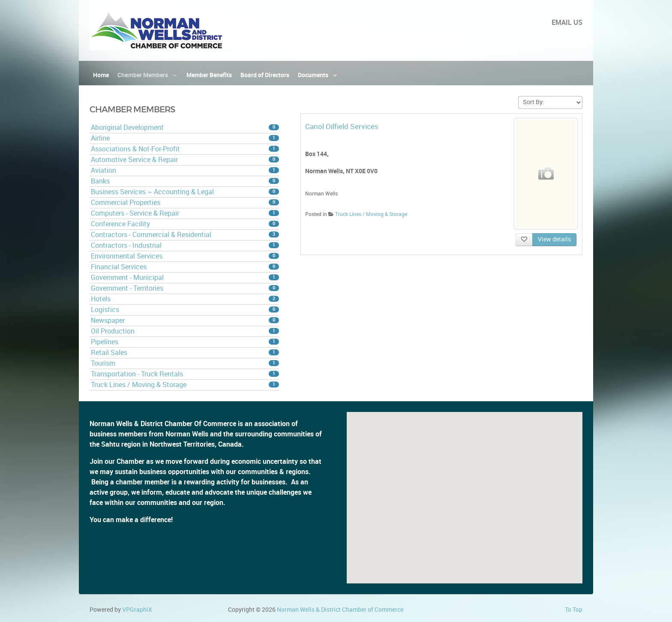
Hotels (185, 299)
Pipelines (185, 342)
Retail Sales (185, 353)
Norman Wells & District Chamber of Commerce (340, 610)
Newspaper (185, 320)
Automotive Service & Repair (185, 160)
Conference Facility (185, 224)
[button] (465, 490)
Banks (185, 181)
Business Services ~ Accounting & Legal (185, 192)
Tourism (185, 363)
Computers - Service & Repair (185, 213)
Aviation (185, 170)
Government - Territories (185, 288)
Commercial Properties (185, 203)
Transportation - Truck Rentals (185, 374)
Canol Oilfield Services (342, 126)
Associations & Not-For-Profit (185, 149)
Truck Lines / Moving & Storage (185, 385)
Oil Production (185, 331)
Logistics (185, 310)
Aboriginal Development (185, 128)
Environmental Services (185, 256)
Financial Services (185, 267)
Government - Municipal (185, 278)
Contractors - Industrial (185, 245)
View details (554, 239)
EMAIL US (567, 23)
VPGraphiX (137, 610)
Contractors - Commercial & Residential (185, 235)
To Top (574, 610)
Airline (185, 138)
